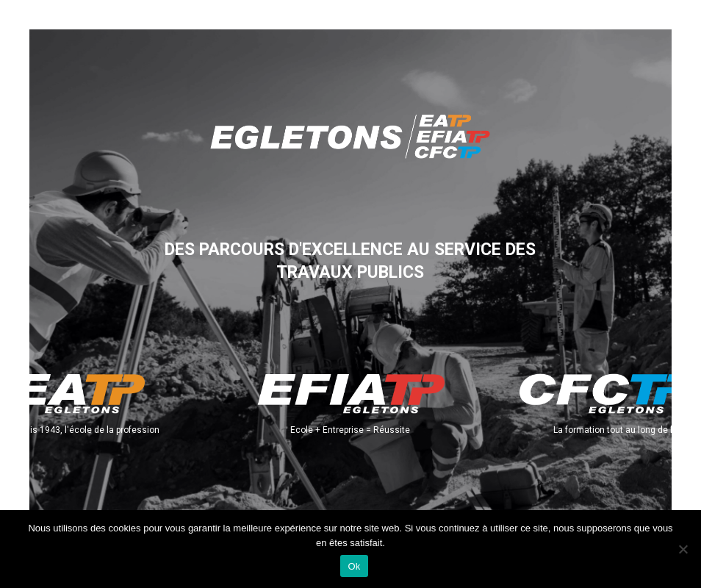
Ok (354, 566)
